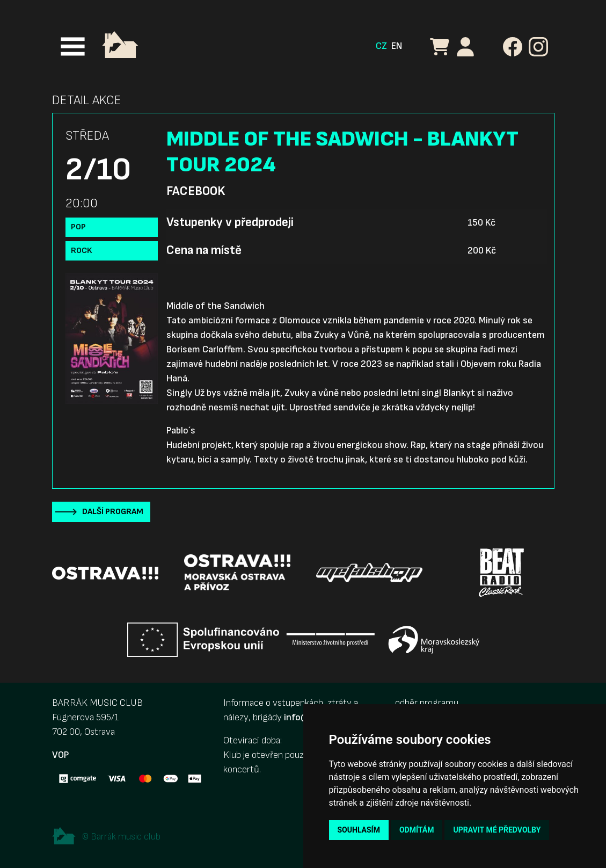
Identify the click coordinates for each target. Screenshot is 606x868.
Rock (82, 251)
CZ (381, 46)
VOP (60, 755)
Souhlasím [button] (359, 830)
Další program (113, 512)
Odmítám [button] (417, 830)
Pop (78, 227)
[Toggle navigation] (73, 46)
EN (397, 46)
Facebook (196, 191)
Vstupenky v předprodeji (230, 222)
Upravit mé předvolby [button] (497, 830)
